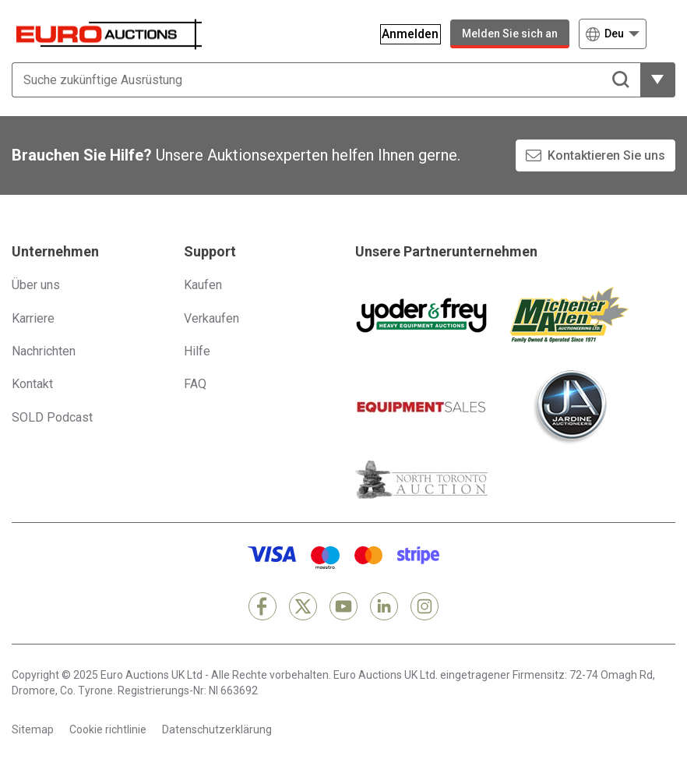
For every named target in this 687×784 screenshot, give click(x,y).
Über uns (36, 285)
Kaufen (203, 285)
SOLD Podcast (52, 417)
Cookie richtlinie (108, 729)
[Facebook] (262, 606)
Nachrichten (44, 351)
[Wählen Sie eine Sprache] (613, 34)
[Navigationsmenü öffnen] (666, 34)
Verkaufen (211, 318)
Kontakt (32, 384)
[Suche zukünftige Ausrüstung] (326, 80)
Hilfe (197, 351)
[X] (303, 606)
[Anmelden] (402, 34)
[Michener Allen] (569, 315)
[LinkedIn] (384, 606)
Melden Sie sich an (510, 34)
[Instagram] (425, 606)
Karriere (33, 318)
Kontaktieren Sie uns (606, 155)
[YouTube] (343, 606)
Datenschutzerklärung (217, 729)
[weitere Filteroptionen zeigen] (658, 80)
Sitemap (33, 729)
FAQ (195, 384)
